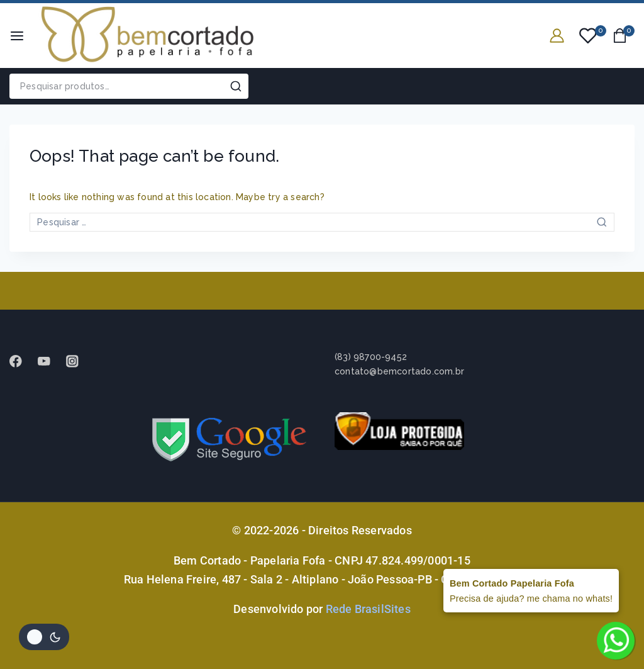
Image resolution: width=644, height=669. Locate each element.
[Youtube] (50, 361)
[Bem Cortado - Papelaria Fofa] (147, 36)
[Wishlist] (589, 36)
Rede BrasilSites (368, 609)
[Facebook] (22, 361)
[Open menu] (17, 36)
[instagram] (78, 361)
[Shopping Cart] (624, 36)
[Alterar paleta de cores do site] (44, 637)
